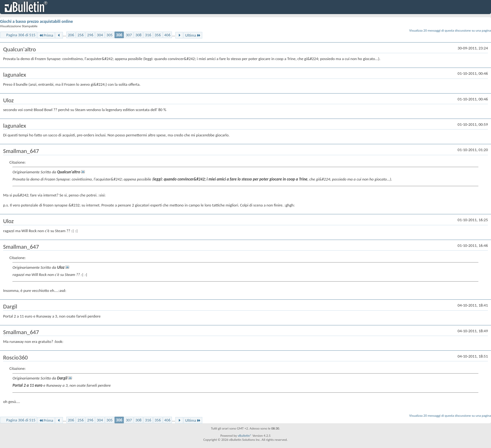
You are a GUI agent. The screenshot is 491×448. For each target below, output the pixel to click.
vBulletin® (245, 436)
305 (110, 35)
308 (138, 35)
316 (148, 35)
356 (158, 35)
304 (100, 35)
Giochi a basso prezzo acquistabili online (36, 21)
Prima (46, 35)
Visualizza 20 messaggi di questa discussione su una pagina (450, 31)
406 (168, 35)
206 (71, 35)
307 (129, 35)
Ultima (193, 35)
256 (80, 35)
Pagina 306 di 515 (21, 35)
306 (119, 35)
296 (90, 35)
